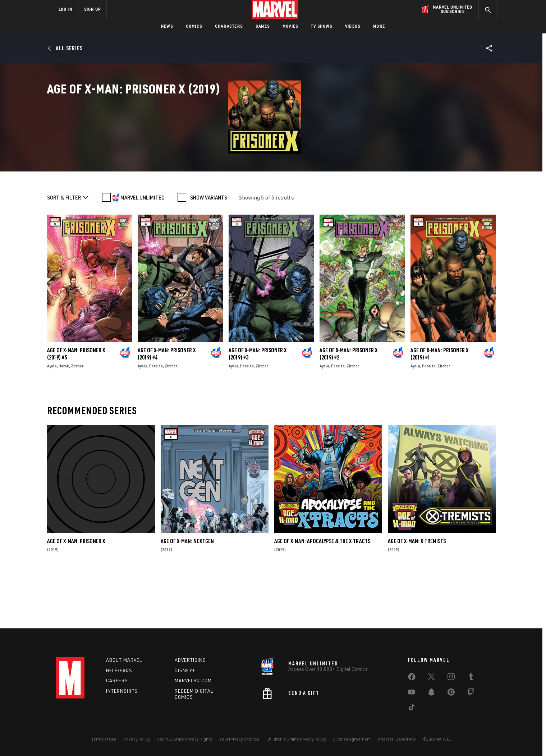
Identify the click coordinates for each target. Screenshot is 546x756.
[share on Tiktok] (412, 709)
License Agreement (352, 739)
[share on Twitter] (431, 678)
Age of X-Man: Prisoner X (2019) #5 (76, 407)
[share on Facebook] (412, 678)
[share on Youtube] (412, 693)
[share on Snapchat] (431, 693)
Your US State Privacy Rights (185, 739)
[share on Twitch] (471, 693)
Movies (290, 26)
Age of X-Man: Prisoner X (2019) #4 (167, 407)
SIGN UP (92, 9)
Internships (122, 691)
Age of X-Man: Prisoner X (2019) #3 (258, 407)
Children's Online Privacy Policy (296, 739)
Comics (194, 26)
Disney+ (185, 670)
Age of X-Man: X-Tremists (417, 594)
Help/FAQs (119, 670)
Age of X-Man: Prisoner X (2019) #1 (439, 407)
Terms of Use (104, 739)
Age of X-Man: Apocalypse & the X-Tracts (322, 594)
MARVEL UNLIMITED (143, 250)
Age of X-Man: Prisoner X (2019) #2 (348, 407)
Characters (229, 26)
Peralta (156, 419)
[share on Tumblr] (471, 678)
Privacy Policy (137, 739)
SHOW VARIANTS (209, 250)
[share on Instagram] (451, 678)
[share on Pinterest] (451, 693)
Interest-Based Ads (397, 739)
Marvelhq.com (193, 681)
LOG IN (65, 9)
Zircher (77, 419)
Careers (117, 681)
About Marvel (124, 660)
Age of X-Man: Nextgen (187, 594)
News (167, 26)
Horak (64, 419)
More (379, 26)
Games (263, 26)
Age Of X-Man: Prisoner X (76, 594)
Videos (353, 26)
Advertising (190, 660)
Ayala (52, 419)
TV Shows (322, 26)
